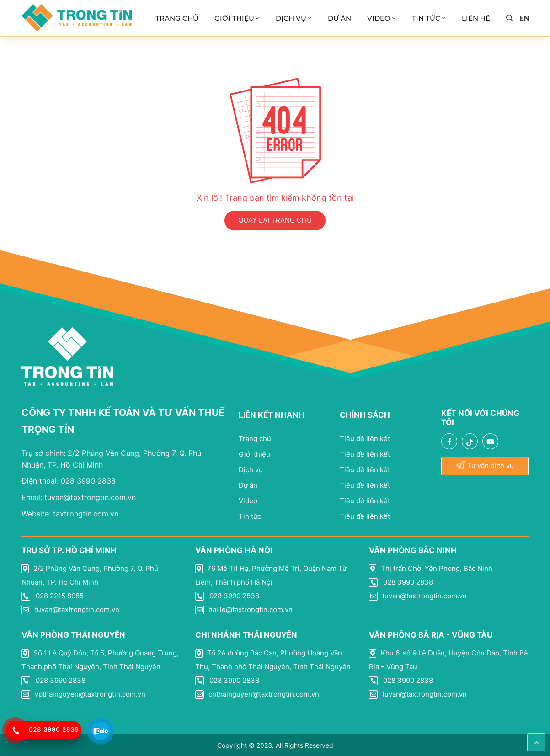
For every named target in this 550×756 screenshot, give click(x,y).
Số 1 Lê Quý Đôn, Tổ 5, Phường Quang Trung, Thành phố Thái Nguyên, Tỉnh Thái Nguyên (100, 660)
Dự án (339, 18)
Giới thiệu (234, 18)
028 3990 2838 (69, 481)
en (524, 18)
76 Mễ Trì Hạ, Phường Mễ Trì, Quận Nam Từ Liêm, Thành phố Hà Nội (271, 575)
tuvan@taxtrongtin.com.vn (79, 497)
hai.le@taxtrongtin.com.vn (244, 610)
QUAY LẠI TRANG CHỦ (275, 220)
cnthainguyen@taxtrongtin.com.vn (257, 694)
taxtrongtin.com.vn (70, 514)
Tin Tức (426, 18)
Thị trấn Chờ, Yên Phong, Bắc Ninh (431, 569)
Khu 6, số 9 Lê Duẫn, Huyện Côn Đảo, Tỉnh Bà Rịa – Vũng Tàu (448, 660)
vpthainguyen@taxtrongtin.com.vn (83, 694)
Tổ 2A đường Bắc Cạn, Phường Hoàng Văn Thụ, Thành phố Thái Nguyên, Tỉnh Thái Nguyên (273, 660)
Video (379, 18)
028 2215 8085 (53, 596)
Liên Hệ (476, 18)
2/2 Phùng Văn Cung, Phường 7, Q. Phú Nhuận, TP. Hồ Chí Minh (90, 575)
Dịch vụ (291, 18)
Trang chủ (177, 18)
